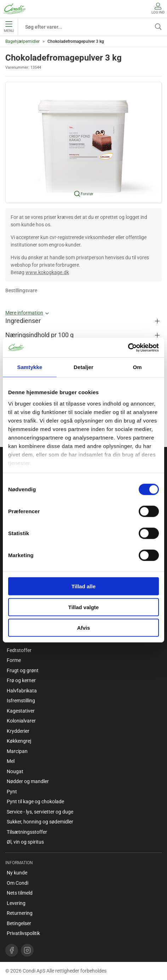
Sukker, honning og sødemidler (40, 822)
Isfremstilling (21, 701)
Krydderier (18, 731)
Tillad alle (83, 586)
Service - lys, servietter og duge (40, 812)
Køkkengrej (19, 741)
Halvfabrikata (22, 691)
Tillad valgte (83, 607)
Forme (14, 660)
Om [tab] (137, 367)
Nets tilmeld (20, 893)
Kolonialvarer (21, 721)
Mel (11, 761)
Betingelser (19, 923)
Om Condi (18, 883)
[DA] (15, 9)
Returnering (20, 913)
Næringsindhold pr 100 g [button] (39, 335)
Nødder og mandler (28, 781)
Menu (9, 27)
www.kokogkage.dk (47, 272)
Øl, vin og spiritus (25, 842)
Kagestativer (21, 711)
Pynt (12, 792)
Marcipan (17, 751)
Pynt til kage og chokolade (35, 801)
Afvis (84, 628)
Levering (16, 903)
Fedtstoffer (19, 650)
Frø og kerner (21, 680)
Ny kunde (17, 873)
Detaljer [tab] (83, 367)
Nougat (15, 771)
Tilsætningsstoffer (27, 832)
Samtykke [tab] (30, 367)
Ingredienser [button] (23, 321)
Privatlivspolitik (23, 933)
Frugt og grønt (23, 670)
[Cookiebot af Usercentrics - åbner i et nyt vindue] (128, 347)
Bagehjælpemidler (22, 41)
